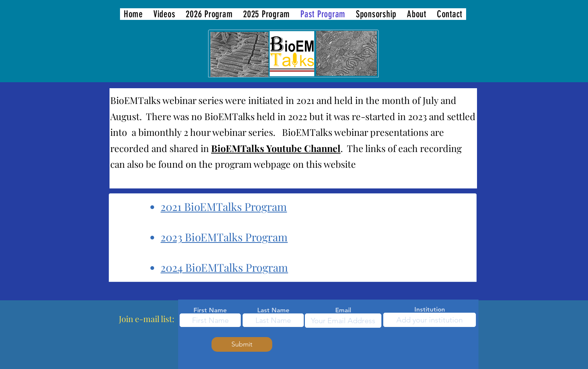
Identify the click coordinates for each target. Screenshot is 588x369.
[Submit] (242, 344)
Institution (430, 310)
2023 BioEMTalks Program (224, 237)
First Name (210, 310)
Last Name (273, 310)
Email (343, 310)
